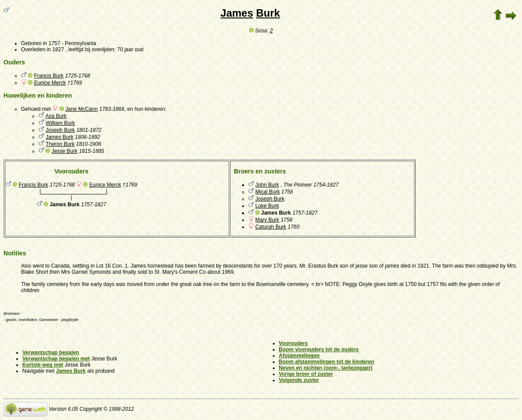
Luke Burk (267, 206)
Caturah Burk (271, 227)
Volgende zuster (299, 380)
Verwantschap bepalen (51, 353)
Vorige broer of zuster (306, 374)
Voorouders (293, 343)
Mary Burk (267, 220)
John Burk (267, 185)
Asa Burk (56, 116)
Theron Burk (60, 144)
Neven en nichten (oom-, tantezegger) (326, 368)
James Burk (59, 137)
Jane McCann (81, 109)
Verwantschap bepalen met (56, 359)
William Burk (60, 123)
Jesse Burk (65, 151)
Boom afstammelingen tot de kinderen (327, 362)
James (237, 13)
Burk (268, 13)
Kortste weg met (43, 365)
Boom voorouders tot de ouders (319, 349)
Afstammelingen (299, 356)
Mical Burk (268, 192)
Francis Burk (49, 76)
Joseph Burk (60, 130)
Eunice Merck (50, 83)
